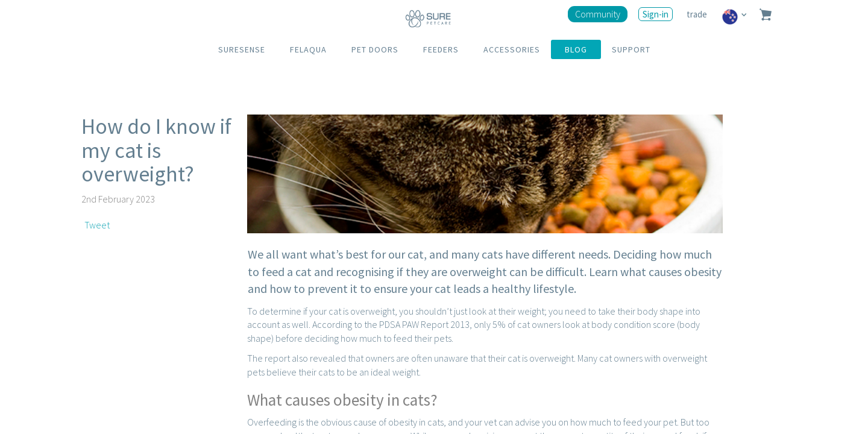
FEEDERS (441, 49)
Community (598, 14)
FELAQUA (308, 49)
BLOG (576, 49)
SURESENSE (242, 49)
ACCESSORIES (512, 49)
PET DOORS (375, 49)
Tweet (97, 225)
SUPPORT (631, 49)
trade (698, 14)
